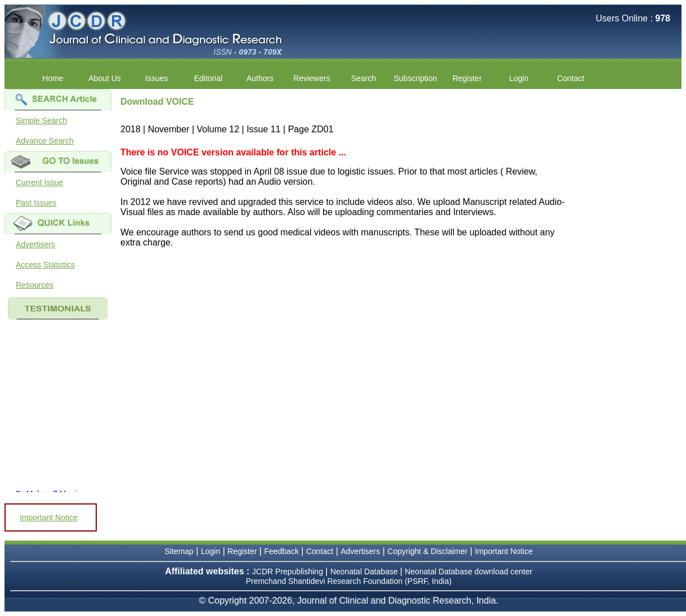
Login (519, 78)
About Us (105, 78)
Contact (571, 78)
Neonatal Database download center (468, 572)
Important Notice (49, 517)
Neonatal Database (365, 572)
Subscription (415, 78)
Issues (156, 78)
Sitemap (179, 551)
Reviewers (311, 78)
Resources (35, 285)
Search (364, 78)
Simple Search (41, 120)
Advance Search (45, 141)
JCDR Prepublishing (288, 572)
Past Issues (36, 203)
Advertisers (35, 244)
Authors (260, 78)
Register (467, 78)
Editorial (209, 78)
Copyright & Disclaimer (427, 551)
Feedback (281, 551)
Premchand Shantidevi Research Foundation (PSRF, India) (349, 581)
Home (53, 78)
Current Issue (39, 182)
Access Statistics (45, 265)
